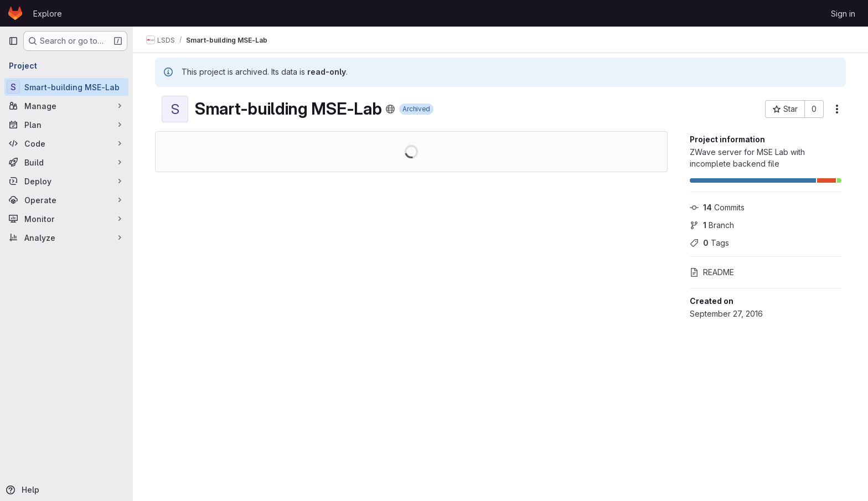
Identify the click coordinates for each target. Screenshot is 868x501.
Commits (717, 207)
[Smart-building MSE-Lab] (66, 87)
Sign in (843, 14)
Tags (709, 243)
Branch (712, 225)
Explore (48, 14)
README (712, 272)
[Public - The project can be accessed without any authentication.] (390, 109)
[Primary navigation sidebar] (13, 41)
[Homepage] (15, 13)
